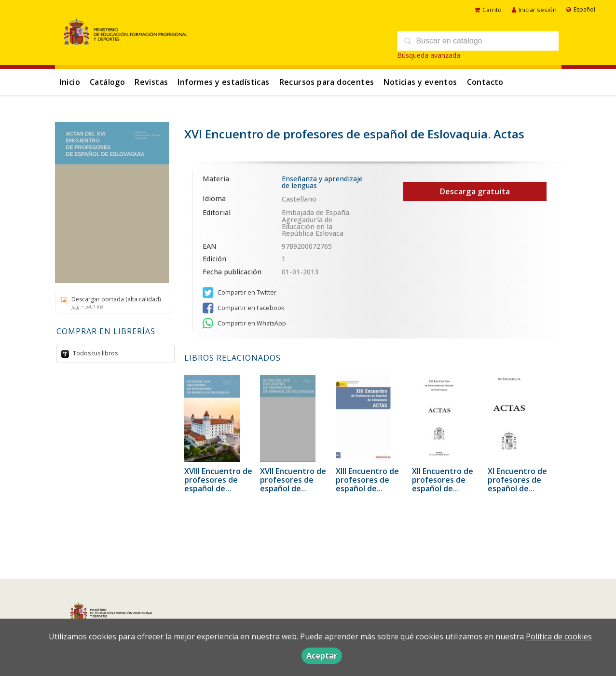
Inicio (70, 82)
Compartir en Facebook (243, 308)
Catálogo (107, 82)
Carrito (488, 10)
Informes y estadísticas (223, 82)
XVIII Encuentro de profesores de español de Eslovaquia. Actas (218, 484)
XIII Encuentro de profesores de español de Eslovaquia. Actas (368, 484)
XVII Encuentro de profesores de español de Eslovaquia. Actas (293, 484)
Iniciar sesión (534, 10)
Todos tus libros (95, 353)
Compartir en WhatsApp (244, 324)
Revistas (151, 82)
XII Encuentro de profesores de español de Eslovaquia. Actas (444, 484)
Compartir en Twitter (240, 293)
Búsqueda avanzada (429, 55)
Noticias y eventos (420, 82)
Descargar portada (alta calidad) (110, 303)
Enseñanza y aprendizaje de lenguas (322, 182)
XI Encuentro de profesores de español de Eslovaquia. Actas (520, 484)
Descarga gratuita (475, 191)
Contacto (485, 82)
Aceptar (322, 656)
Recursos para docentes (327, 82)
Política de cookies (559, 636)
